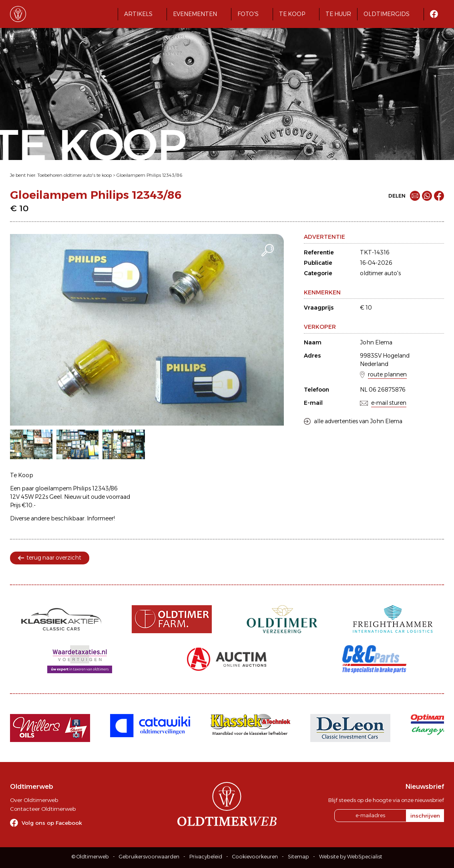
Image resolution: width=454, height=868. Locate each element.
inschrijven (425, 816)
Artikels (138, 14)
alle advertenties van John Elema (358, 421)
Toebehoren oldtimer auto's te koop (74, 175)
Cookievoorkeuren (255, 857)
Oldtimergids (387, 14)
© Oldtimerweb (90, 857)
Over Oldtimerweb (34, 800)
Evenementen (195, 14)
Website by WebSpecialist (351, 857)
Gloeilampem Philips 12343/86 (150, 175)
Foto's (248, 14)
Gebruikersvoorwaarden (149, 857)
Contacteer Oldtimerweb (43, 809)
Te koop (292, 14)
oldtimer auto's (380, 273)
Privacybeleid (206, 857)
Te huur (338, 14)
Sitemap (298, 857)
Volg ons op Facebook (52, 823)
